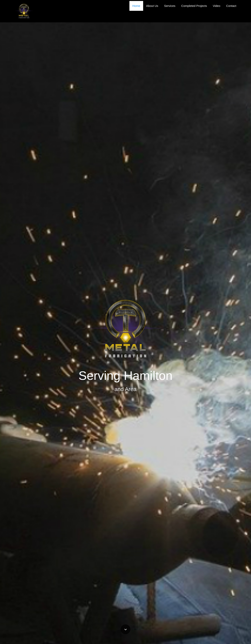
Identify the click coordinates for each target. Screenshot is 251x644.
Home (136, 6)
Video (216, 6)
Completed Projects (194, 6)
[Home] (24, 11)
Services (170, 6)
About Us (152, 6)
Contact (231, 6)
